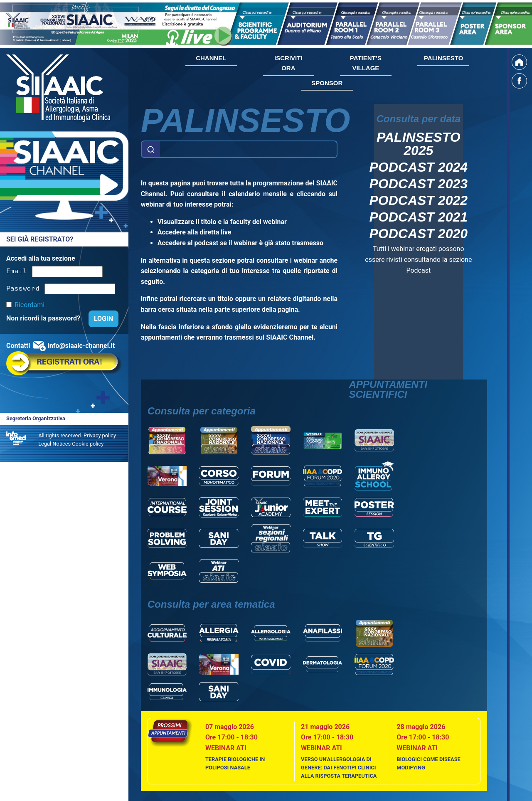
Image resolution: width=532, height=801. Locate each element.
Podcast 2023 (419, 184)
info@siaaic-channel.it (81, 346)
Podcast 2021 (419, 217)
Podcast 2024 (419, 167)
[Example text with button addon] (249, 149)
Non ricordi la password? (44, 318)
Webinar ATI (226, 748)
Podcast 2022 (419, 200)
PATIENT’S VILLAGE (366, 63)
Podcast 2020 (419, 234)
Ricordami (30, 305)
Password (23, 288)
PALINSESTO (443, 58)
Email (17, 270)
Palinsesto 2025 (419, 144)
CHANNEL (211, 58)
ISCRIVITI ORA (288, 63)
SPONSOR (327, 83)
